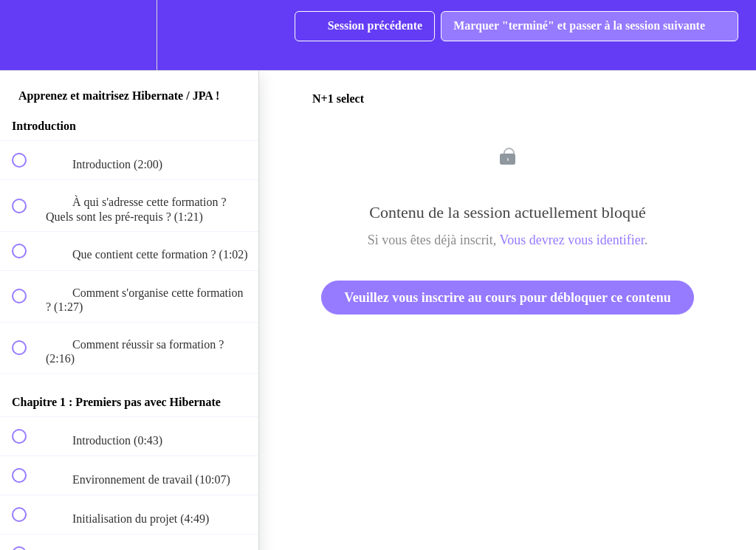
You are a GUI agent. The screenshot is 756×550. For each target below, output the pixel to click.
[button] (27, 35)
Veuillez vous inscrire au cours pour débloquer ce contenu (507, 298)
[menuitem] (129, 35)
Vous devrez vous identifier (572, 240)
